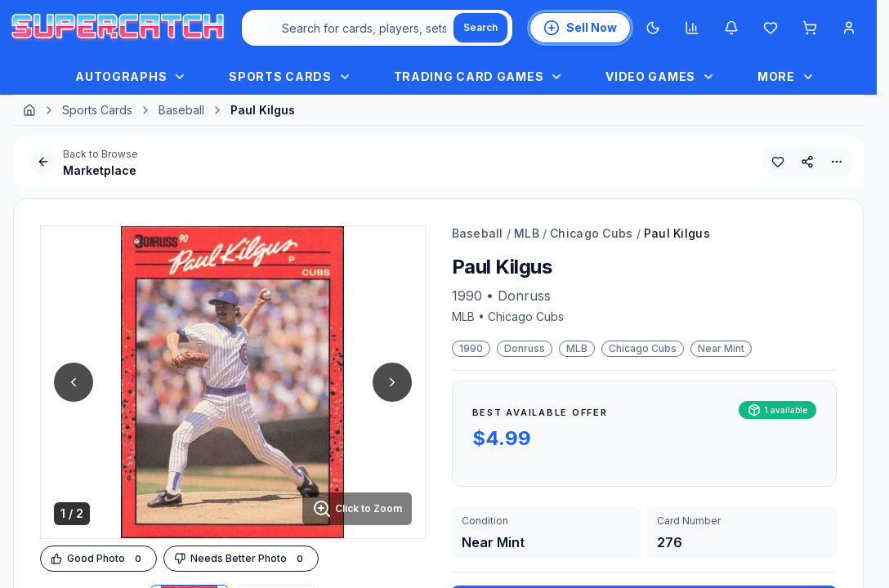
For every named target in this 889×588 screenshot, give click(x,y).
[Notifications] (731, 28)
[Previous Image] (74, 382)
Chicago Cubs (591, 233)
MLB (527, 233)
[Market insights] (692, 28)
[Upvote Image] (98, 559)
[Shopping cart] (810, 28)
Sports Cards (97, 110)
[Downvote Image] (241, 559)
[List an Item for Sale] (580, 28)
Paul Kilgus (677, 233)
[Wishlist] (771, 28)
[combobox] (377, 28)
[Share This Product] (807, 162)
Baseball (181, 110)
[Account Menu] (849, 28)
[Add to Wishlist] (778, 162)
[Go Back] (43, 162)
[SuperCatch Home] (118, 28)
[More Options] (837, 162)
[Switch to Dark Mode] (653, 28)
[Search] (480, 28)
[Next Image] (392, 382)
